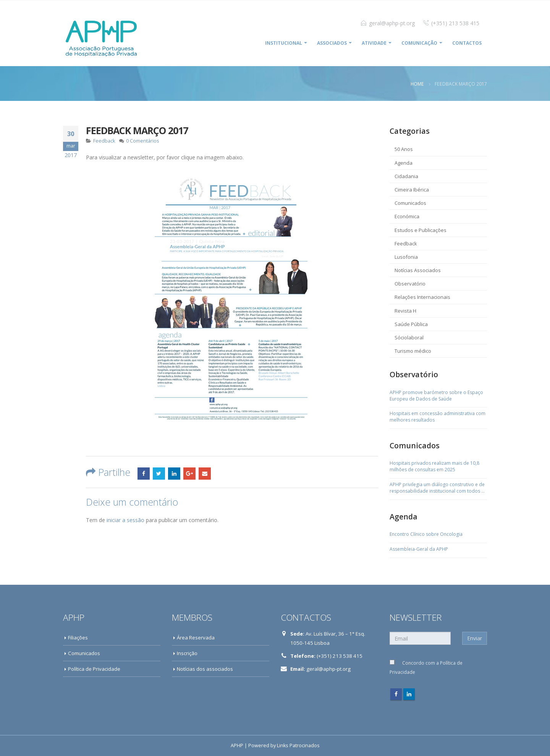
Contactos (467, 43)
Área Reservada (196, 638)
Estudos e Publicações (421, 230)
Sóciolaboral (409, 337)
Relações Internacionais (422, 297)
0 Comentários (143, 141)
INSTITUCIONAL (284, 43)
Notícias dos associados (205, 669)
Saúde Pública (411, 324)
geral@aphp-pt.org (392, 23)
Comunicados (410, 203)
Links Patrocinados (298, 745)
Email (205, 474)
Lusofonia (406, 257)
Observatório (410, 284)
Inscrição (187, 653)
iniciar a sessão (125, 520)
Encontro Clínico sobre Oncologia (426, 534)
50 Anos (404, 149)
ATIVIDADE (374, 43)
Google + (189, 474)
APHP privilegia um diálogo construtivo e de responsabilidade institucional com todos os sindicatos (438, 488)
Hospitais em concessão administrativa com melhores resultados (438, 417)
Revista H (405, 311)
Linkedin (409, 694)
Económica (407, 216)
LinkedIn (174, 474)
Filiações (78, 638)
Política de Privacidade (94, 669)
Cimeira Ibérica (412, 190)
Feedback (104, 141)
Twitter (159, 474)
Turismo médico (413, 351)
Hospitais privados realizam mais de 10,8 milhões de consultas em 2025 (434, 466)
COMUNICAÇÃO (419, 43)
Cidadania (406, 176)
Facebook (144, 474)
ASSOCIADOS (332, 43)
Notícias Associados (418, 270)
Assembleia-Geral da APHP (419, 549)
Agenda (404, 163)
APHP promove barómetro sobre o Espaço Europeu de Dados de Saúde (436, 396)
